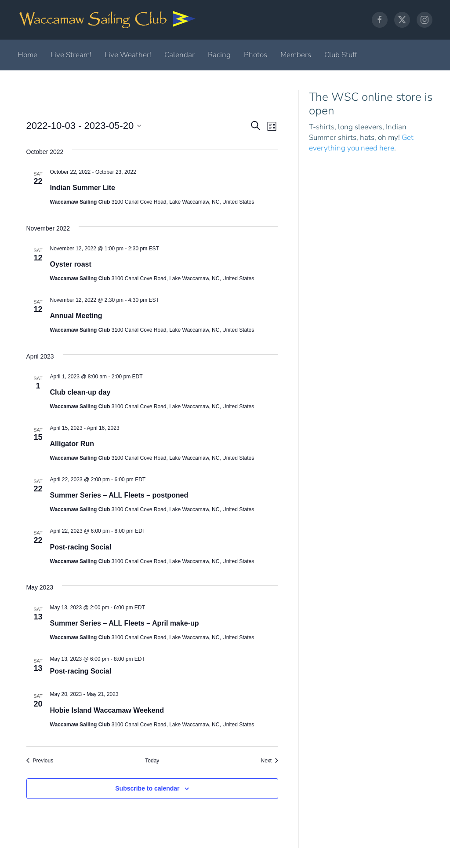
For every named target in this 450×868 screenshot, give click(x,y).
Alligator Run (72, 444)
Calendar (180, 55)
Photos (256, 55)
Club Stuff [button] (341, 55)
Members (296, 55)
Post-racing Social (81, 547)
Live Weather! (128, 55)
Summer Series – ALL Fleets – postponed (119, 495)
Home (27, 55)
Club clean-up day (80, 392)
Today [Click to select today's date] (152, 761)
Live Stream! (71, 55)
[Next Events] (269, 761)
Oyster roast (71, 264)
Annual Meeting (76, 316)
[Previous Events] (40, 761)
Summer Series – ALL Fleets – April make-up (125, 623)
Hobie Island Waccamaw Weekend (107, 710)
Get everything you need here (361, 143)
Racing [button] (219, 55)
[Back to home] (108, 20)
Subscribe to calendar (147, 788)
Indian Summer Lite (83, 188)
